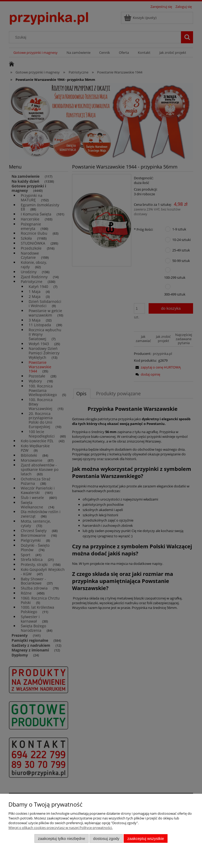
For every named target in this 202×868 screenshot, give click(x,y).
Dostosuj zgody (106, 838)
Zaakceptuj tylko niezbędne (61, 838)
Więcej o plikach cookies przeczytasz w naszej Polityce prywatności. (60, 828)
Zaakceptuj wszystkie (146, 838)
